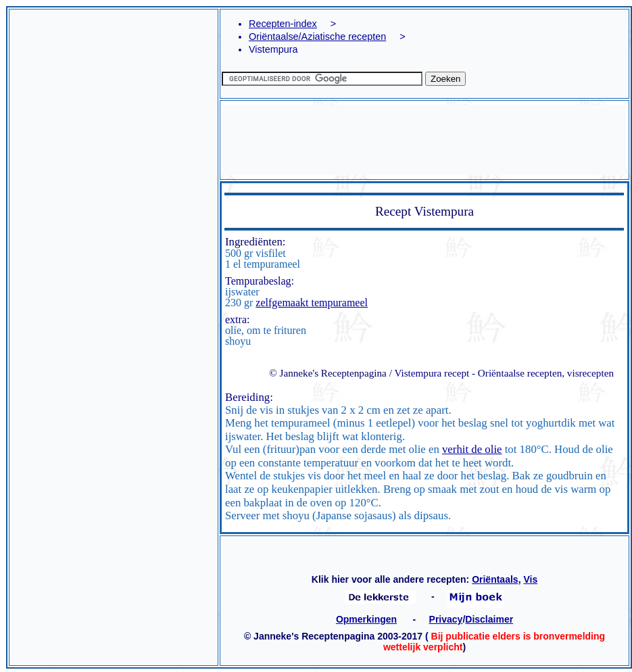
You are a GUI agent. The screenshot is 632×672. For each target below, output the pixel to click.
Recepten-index (283, 24)
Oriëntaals (495, 579)
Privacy (446, 619)
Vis (530, 579)
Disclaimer (489, 619)
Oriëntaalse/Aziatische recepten (317, 37)
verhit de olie (472, 449)
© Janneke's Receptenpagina (328, 373)
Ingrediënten (254, 242)
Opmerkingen (366, 619)
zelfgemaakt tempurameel (312, 303)
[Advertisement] (114, 135)
